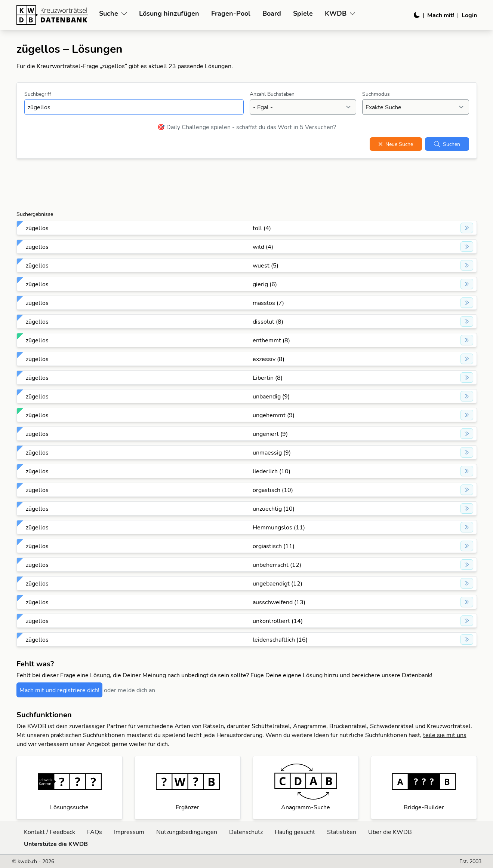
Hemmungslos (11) (279, 527)
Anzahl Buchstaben (272, 94)
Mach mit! (441, 15)
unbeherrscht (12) (277, 565)
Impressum (129, 832)
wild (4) (263, 247)
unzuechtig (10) (274, 508)
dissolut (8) (268, 321)
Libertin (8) (268, 378)
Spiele (303, 13)
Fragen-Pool (231, 13)
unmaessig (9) (272, 452)
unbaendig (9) (271, 396)
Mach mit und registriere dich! (59, 690)
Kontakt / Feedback (50, 832)
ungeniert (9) (270, 434)
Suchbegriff (38, 94)
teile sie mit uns (445, 735)
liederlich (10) (272, 471)
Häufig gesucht (295, 832)
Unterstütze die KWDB (56, 844)
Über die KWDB (390, 832)
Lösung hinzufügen (169, 13)
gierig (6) (265, 284)
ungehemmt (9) (274, 415)
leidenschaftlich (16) (280, 639)
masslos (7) (268, 303)
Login (469, 15)
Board (272, 13)
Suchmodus (376, 94)
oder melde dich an (130, 690)
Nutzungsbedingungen (187, 832)
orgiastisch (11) (274, 546)
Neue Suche (396, 144)
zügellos (37, 228)
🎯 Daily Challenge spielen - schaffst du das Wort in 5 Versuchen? (247, 127)
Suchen (447, 144)
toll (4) (262, 228)
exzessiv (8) (269, 359)
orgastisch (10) (273, 490)
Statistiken (342, 832)
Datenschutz (246, 832)
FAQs (95, 832)
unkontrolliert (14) (278, 621)
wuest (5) (266, 265)
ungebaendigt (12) (278, 583)
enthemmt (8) (271, 340)
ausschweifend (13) (279, 602)
